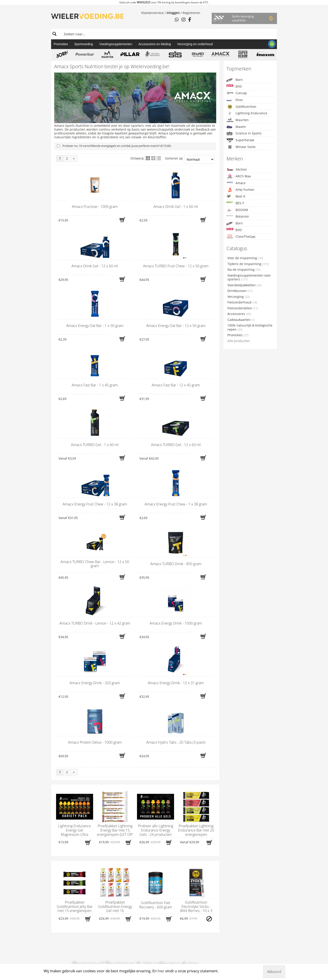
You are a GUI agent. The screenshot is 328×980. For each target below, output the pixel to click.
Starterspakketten (111, 888)
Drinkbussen (240, 291)
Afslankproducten (111, 869)
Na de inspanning (244, 270)
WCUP (148, 932)
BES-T (235, 203)
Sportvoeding (84, 44)
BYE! (234, 86)
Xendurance (152, 940)
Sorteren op (190, 159)
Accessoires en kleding (155, 44)
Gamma (106, 823)
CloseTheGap (241, 236)
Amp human (240, 190)
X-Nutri (149, 944)
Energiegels (106, 845)
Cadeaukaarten (241, 320)
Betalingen (197, 841)
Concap (237, 93)
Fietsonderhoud (242, 302)
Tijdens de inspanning (248, 264)
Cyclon (148, 881)
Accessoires (239, 314)
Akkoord (274, 972)
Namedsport (153, 904)
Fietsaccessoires (109, 873)
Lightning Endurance (247, 113)
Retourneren (199, 837)
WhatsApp (64, 857)
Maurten (238, 120)
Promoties (61, 44)
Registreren (191, 13)
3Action (237, 169)
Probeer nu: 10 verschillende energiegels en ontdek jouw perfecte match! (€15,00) (117, 146)
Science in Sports (244, 133)
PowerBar (150, 908)
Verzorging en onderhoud (195, 44)
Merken (151, 823)
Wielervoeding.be (208, 823)
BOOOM (237, 210)
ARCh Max (239, 176)
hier (64, 841)
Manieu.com (269, 954)
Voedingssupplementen (116, 44)
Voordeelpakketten (244, 285)
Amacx (236, 183)
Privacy (194, 845)
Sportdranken (108, 857)
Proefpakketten (109, 893)
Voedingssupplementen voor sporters (249, 277)
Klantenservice (152, 13)
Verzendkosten (200, 853)
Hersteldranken (109, 849)
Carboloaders (107, 837)
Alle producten (239, 341)
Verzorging (238, 297)
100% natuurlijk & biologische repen (250, 327)
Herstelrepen (107, 853)
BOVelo (149, 861)
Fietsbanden (107, 885)
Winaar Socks (241, 147)
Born (235, 80)
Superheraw (240, 140)
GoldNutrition (241, 107)
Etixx (235, 100)
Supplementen (108, 861)
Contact (59, 823)
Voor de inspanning (245, 258)
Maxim (236, 127)
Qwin (147, 912)
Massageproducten (112, 865)
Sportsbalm (152, 920)
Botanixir (238, 216)
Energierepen (107, 841)
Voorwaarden (199, 849)
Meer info (135, 698)
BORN (148, 865)
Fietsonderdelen (243, 308)
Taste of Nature (155, 928)
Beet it (148, 849)
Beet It (236, 196)
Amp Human (153, 845)
